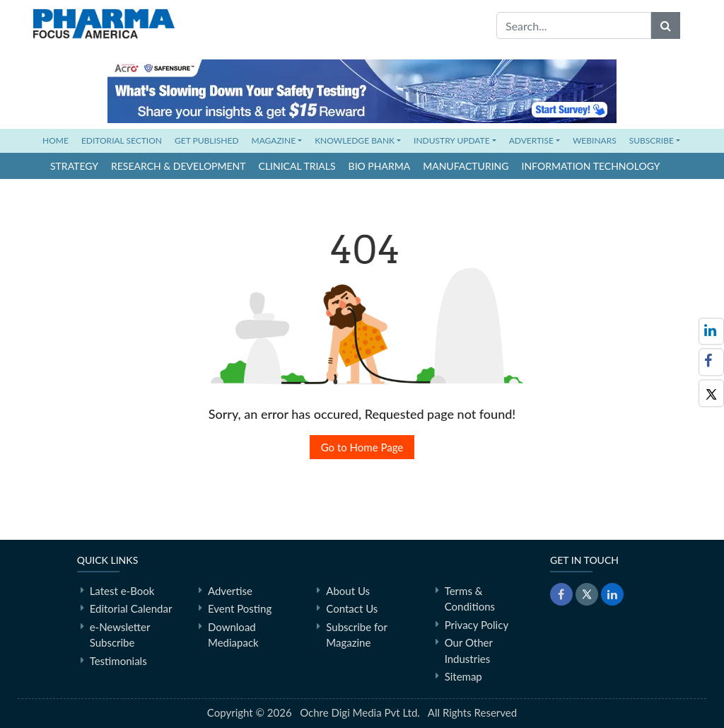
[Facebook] (711, 362)
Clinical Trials (297, 166)
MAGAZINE (274, 140)
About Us (348, 591)
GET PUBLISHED (207, 140)
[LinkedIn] (612, 594)
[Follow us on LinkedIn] (711, 331)
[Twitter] (711, 393)
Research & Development (179, 166)
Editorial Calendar (131, 608)
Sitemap (463, 676)
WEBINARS (595, 140)
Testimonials (118, 661)
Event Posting (240, 608)
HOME (59, 140)
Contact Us (352, 608)
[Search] (666, 25)
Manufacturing (466, 166)
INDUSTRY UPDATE (452, 140)
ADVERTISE (531, 140)
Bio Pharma (380, 166)
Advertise (230, 591)
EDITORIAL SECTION (122, 140)
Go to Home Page (362, 447)
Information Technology (591, 166)
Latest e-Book (122, 591)
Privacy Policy (477, 625)
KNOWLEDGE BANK (355, 140)
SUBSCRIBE (652, 140)
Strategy (74, 166)
